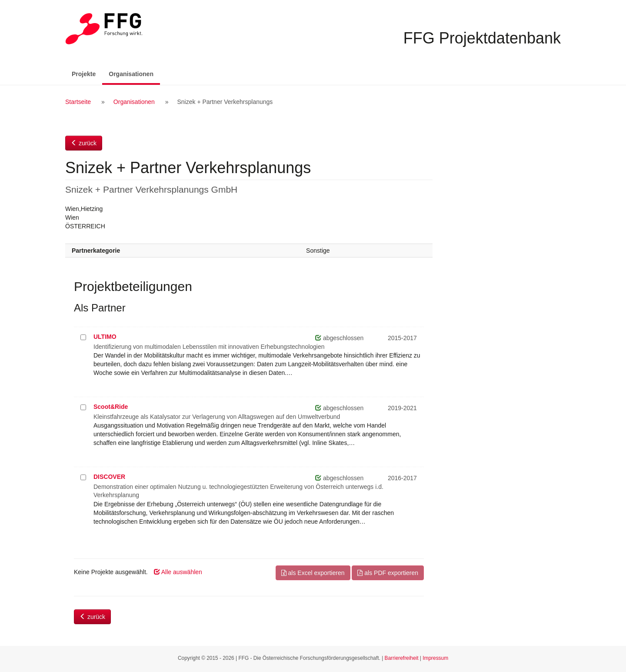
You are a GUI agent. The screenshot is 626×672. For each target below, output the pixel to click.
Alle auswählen (178, 572)
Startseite (78, 102)
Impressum (435, 658)
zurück (84, 143)
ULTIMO (105, 337)
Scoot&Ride (111, 407)
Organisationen (134, 73)
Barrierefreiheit (402, 658)
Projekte (84, 74)
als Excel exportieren (313, 573)
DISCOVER (109, 477)
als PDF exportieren (388, 573)
